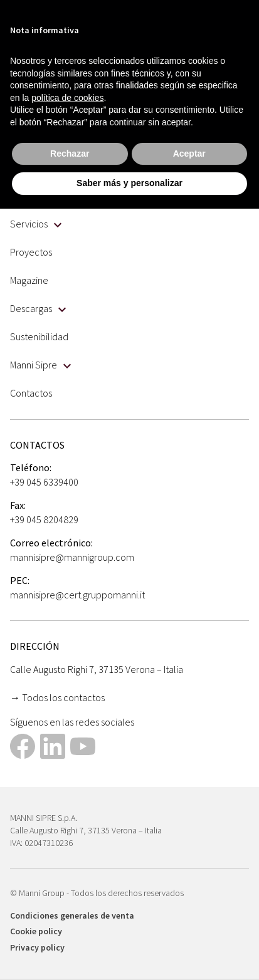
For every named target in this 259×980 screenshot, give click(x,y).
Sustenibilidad (39, 336)
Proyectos (31, 252)
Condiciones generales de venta (72, 915)
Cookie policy (36, 931)
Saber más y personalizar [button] (129, 183)
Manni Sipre (40, 365)
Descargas (38, 308)
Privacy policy (37, 947)
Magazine (29, 280)
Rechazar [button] (70, 154)
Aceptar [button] (189, 154)
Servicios (36, 224)
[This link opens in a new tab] (23, 748)
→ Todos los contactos (57, 697)
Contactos (31, 393)
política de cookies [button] (67, 98)
